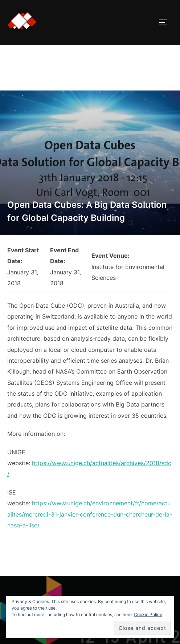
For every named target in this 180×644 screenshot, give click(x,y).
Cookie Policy (148, 614)
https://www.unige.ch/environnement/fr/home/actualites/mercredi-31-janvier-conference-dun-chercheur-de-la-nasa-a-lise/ (90, 514)
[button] (22, 21)
